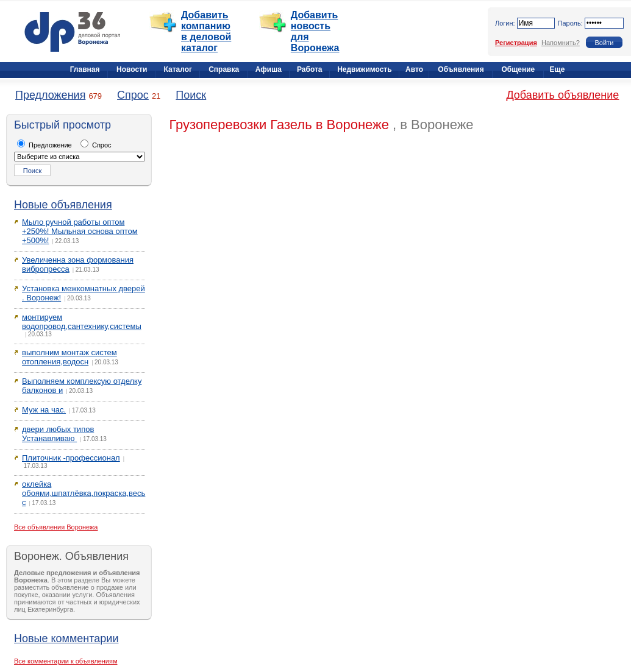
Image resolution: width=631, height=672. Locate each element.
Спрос (133, 95)
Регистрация (516, 43)
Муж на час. (44, 410)
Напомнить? (561, 43)
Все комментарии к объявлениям (66, 661)
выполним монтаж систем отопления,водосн (70, 357)
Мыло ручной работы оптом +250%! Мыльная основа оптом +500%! (80, 231)
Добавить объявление (562, 95)
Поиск (191, 95)
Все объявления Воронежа (56, 527)
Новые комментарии (66, 638)
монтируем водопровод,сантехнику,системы (82, 322)
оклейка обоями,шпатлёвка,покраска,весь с (84, 493)
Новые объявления (63, 205)
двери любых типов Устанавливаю (58, 434)
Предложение (45, 145)
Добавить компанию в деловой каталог (206, 31)
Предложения (50, 95)
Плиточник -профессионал (71, 458)
